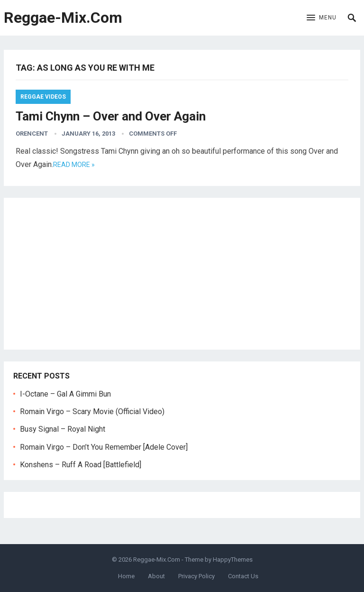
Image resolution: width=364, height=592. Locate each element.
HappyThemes (233, 560)
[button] (322, 18)
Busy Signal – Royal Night (63, 429)
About (156, 576)
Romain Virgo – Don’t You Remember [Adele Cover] (104, 447)
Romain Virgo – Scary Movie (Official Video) (92, 412)
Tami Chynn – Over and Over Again (111, 116)
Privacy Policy (196, 576)
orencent (32, 134)
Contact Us (243, 576)
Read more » (74, 165)
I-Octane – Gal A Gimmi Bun (65, 394)
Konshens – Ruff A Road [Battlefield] (81, 465)
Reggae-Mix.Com (63, 18)
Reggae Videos (43, 97)
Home (126, 576)
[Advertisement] (182, 274)
